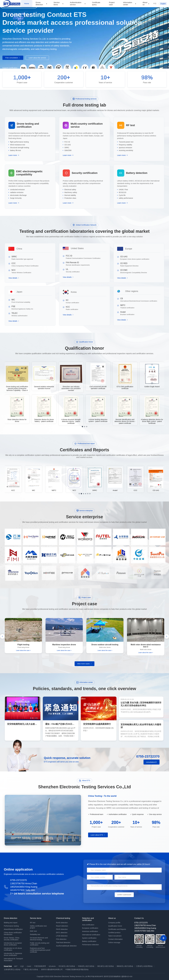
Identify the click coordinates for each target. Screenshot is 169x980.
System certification (89, 938)
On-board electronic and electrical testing (39, 939)
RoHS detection (62, 923)
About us (145, 3)
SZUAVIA (52, 966)
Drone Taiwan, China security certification (12, 939)
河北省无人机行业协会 (67, 966)
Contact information (115, 939)
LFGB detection (62, 936)
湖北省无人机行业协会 (106, 966)
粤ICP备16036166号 (95, 976)
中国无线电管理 (40, 966)
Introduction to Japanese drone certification (13, 954)
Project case (112, 3)
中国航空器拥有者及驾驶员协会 (77, 969)
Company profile (114, 923)
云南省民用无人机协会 (12, 969)
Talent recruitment (115, 936)
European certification (90, 928)
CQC (22, 966)
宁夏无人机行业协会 (31, 969)
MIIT (16, 966)
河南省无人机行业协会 (86, 966)
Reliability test (35, 934)
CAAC (29, 966)
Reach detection (62, 926)
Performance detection (91, 945)
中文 (155, 3)
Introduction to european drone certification (13, 944)
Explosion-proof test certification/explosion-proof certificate (40, 950)
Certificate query (96, 3)
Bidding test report (11, 923)
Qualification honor (115, 926)
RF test (33, 923)
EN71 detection (62, 933)
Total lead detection (63, 942)
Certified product (114, 933)
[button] (2, 636)
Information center (128, 3)
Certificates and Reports (117, 929)
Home (27, 3)
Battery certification (89, 941)
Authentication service (76, 3)
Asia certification (88, 925)
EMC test (33, 931)
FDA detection (61, 939)
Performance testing (11, 926)
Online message (114, 942)
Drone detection (39, 3)
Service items (57, 3)
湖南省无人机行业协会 (125, 966)
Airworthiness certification (13, 929)
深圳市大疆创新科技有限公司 (52, 969)
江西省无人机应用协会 (144, 966)
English (163, 4)
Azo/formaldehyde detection (66, 946)
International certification (91, 935)
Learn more (14, 155)
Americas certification (90, 931)
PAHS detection (62, 929)
